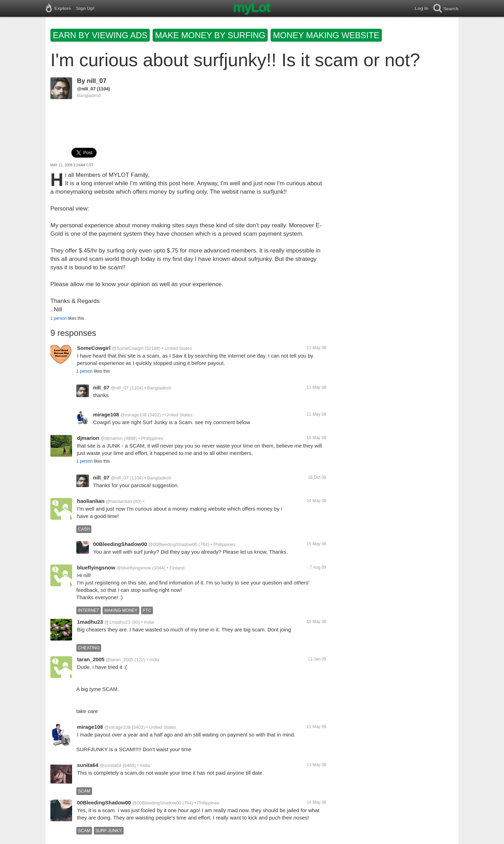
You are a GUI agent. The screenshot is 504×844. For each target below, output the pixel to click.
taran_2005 (91, 659)
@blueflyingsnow (134, 568)
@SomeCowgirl (128, 348)
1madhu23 (90, 622)
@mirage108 (134, 415)
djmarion (88, 438)
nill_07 (97, 81)
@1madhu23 (117, 622)
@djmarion (111, 438)
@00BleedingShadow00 (173, 544)
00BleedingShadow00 (120, 544)
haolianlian (91, 501)
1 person (59, 318)
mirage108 (106, 414)
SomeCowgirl (94, 348)
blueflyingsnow (96, 568)
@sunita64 (111, 765)
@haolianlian (119, 501)
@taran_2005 (120, 660)
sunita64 (88, 765)
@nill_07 (86, 89)
